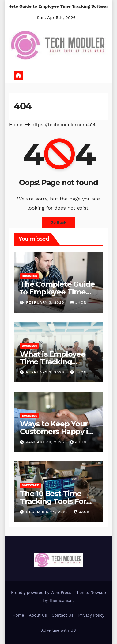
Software (30, 485)
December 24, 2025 (48, 512)
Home (16, 125)
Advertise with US (59, 630)
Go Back (58, 222)
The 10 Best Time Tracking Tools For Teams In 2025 (53, 501)
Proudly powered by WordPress (42, 593)
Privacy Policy (91, 615)
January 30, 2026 (46, 442)
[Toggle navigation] (63, 76)
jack (82, 512)
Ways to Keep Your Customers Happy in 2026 (56, 431)
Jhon (79, 302)
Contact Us (63, 615)
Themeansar (61, 601)
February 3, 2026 (46, 302)
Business (29, 276)
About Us (38, 615)
